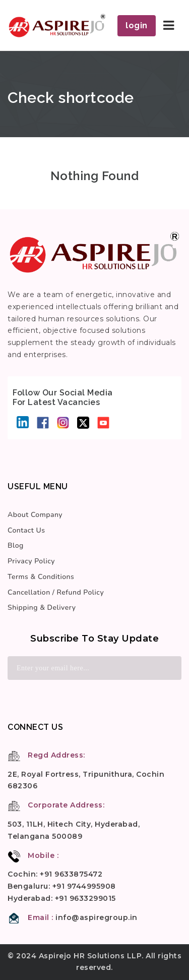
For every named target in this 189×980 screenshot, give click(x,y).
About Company (35, 515)
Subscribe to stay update (94, 639)
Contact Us (26, 530)
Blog (16, 545)
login (137, 25)
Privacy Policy (31, 561)
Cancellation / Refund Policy (56, 592)
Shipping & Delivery (42, 608)
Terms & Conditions (41, 577)
